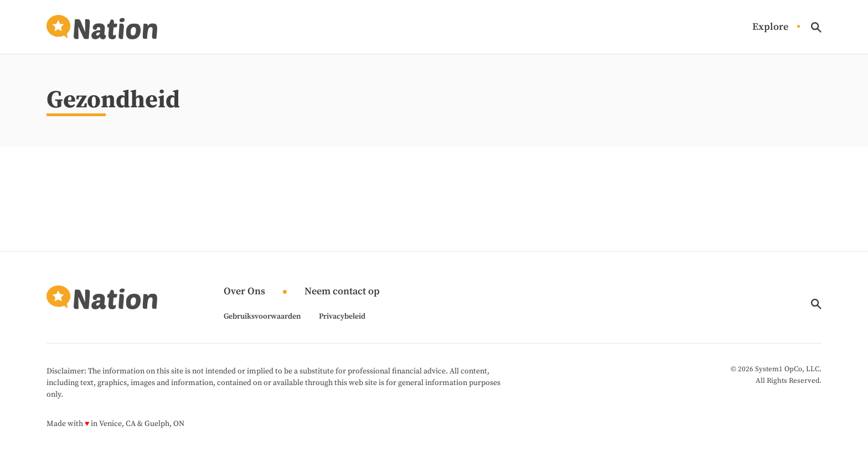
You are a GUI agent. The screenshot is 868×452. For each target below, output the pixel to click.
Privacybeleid (342, 316)
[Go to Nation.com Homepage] (102, 27)
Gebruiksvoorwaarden (262, 316)
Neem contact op (342, 292)
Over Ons (244, 292)
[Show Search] (816, 27)
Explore (770, 27)
